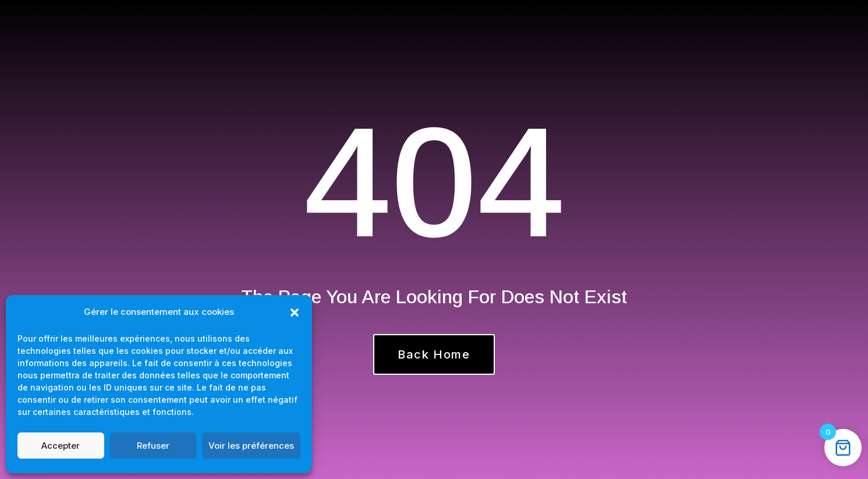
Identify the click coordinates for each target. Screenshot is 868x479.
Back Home (434, 354)
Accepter (61, 446)
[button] (295, 313)
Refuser (153, 446)
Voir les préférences (251, 446)
